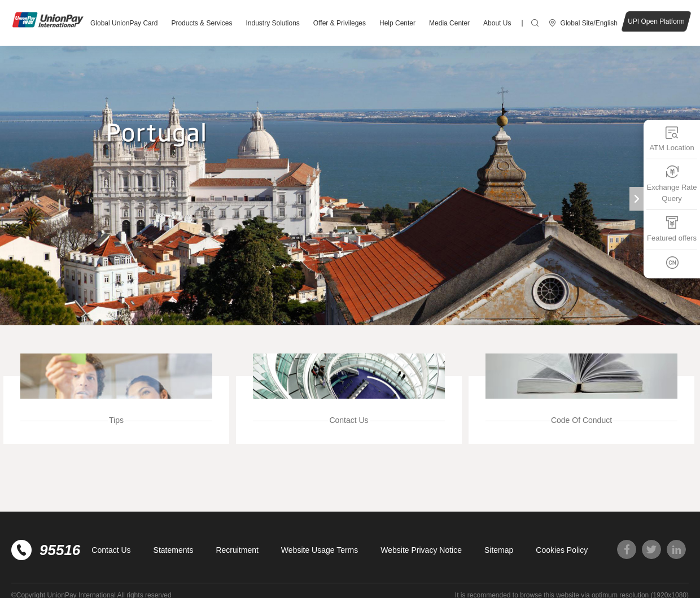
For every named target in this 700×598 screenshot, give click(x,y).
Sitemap (499, 550)
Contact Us (111, 550)
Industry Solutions (272, 23)
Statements (174, 550)
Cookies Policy (562, 550)
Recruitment (237, 550)
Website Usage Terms (320, 550)
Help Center (397, 23)
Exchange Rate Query (672, 184)
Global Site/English (589, 23)
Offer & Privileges (340, 23)
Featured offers (672, 229)
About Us (497, 23)
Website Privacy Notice (421, 550)
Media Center (449, 23)
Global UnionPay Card (124, 23)
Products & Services (202, 23)
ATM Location (671, 139)
